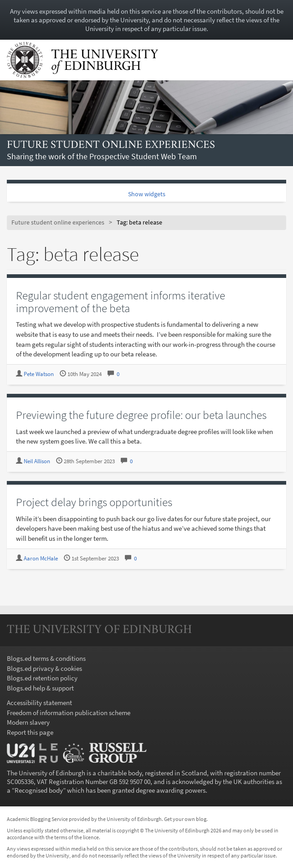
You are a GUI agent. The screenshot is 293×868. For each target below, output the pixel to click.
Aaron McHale (41, 558)
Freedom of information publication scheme (69, 713)
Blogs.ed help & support (40, 688)
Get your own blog (185, 819)
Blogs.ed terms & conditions (46, 658)
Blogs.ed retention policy (42, 678)
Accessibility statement (39, 703)
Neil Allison (37, 461)
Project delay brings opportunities (94, 502)
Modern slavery (28, 722)
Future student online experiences (111, 145)
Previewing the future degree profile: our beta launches (141, 415)
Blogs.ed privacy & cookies (44, 668)
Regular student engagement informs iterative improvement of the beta (121, 302)
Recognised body (39, 790)
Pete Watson (39, 374)
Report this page (30, 732)
